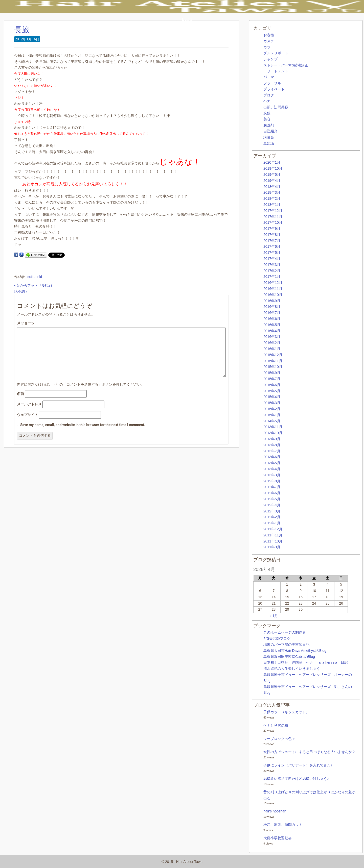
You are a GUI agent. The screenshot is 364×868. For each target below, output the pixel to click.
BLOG (187, 19)
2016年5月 (272, 325)
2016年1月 (272, 349)
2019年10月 (273, 168)
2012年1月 (272, 523)
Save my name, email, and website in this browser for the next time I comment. (83, 425)
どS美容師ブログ (277, 638)
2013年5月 (272, 463)
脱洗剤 (269, 125)
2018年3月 (272, 192)
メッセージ (26, 323)
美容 (267, 119)
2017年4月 (272, 259)
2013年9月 (272, 439)
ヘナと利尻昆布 (276, 725)
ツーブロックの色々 (279, 739)
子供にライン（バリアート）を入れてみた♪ (298, 765)
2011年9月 (272, 547)
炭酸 (267, 113)
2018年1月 (272, 205)
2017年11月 (273, 217)
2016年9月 (272, 301)
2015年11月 (273, 361)
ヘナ (267, 101)
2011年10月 (273, 541)
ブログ (269, 95)
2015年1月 (272, 415)
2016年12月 (273, 283)
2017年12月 (273, 211)
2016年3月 (272, 337)
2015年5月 (272, 391)
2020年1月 (272, 162)
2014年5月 (272, 421)
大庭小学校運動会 (278, 838)
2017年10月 (273, 222)
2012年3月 (272, 511)
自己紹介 (270, 131)
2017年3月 (272, 265)
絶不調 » (21, 291)
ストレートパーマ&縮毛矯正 (286, 65)
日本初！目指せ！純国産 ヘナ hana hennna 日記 (306, 662)
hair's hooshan (275, 811)
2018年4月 (272, 187)
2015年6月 (272, 385)
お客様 (269, 35)
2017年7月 (272, 241)
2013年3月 (272, 475)
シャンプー (272, 59)
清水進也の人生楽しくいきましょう (292, 668)
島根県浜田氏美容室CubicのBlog (289, 657)
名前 (20, 394)
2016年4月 (272, 331)
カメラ (269, 41)
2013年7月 (272, 451)
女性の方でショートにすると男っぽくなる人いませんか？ (309, 752)
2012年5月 (272, 499)
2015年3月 (272, 403)
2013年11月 (273, 427)
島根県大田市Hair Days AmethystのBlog (295, 651)
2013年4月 (272, 469)
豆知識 (269, 143)
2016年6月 (272, 319)
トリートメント (276, 71)
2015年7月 (272, 379)
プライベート (274, 89)
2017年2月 (272, 271)
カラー (269, 47)
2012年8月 (272, 481)
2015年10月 (273, 367)
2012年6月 (272, 493)
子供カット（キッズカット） (286, 712)
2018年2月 (272, 199)
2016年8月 (272, 307)
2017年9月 (272, 229)
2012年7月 (272, 487)
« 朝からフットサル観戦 (33, 285)
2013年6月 (272, 457)
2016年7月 (272, 313)
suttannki (35, 277)
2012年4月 (272, 505)
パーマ (269, 77)
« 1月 (274, 616)
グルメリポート (276, 53)
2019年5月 (272, 175)
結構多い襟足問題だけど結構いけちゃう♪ (296, 779)
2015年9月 (272, 373)
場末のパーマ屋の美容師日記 (286, 644)
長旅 (22, 30)
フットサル (272, 83)
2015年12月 (273, 355)
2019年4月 (272, 181)
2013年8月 (272, 445)
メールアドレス (29, 404)
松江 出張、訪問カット (283, 825)
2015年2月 (272, 409)
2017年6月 (272, 246)
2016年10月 (273, 295)
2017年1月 (272, 277)
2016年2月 (272, 343)
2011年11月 (273, 535)
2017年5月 (272, 253)
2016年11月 (273, 289)
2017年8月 (272, 235)
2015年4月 (272, 397)
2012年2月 (272, 517)
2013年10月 (273, 433)
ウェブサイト (28, 415)
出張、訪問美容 (276, 107)
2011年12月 (273, 529)
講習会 (269, 137)
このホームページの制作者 (285, 632)
